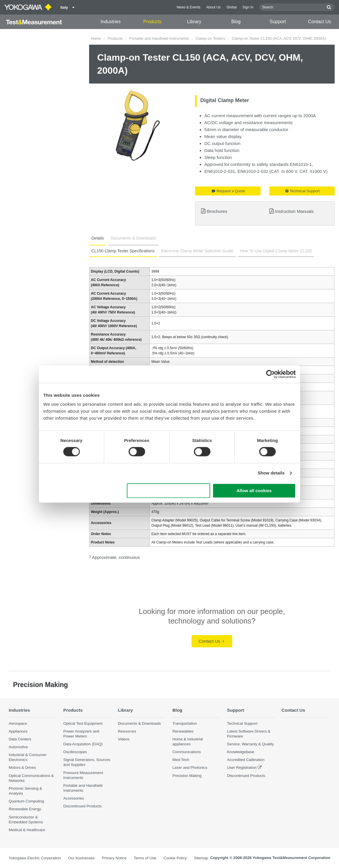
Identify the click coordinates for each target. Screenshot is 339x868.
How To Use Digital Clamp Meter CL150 (276, 251)
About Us (214, 7)
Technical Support (302, 191)
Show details (271, 473)
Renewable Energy (25, 809)
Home (96, 38)
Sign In (248, 7)
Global (231, 7)
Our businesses (82, 858)
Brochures (217, 211)
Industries (110, 22)
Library (194, 22)
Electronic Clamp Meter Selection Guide (197, 251)
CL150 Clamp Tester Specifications (123, 251)
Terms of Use (145, 858)
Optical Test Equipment (83, 723)
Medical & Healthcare (27, 830)
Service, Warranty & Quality (250, 744)
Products (152, 22)
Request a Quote (228, 191)
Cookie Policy (175, 858)
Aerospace (18, 723)
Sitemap (201, 858)
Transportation (185, 723)
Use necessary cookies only (169, 491)
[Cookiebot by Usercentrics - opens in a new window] (270, 374)
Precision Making (187, 776)
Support (278, 22)
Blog (236, 22)
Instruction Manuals (294, 211)
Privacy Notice (114, 858)
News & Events (189, 7)
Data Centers (20, 739)
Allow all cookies (254, 491)
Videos (124, 739)
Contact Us (319, 22)
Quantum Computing (26, 801)
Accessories (74, 798)
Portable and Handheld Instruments (159, 38)
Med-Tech (181, 760)
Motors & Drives (22, 768)
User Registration (242, 768)
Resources (127, 731)
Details (98, 238)
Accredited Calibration (246, 760)
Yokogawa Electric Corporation (35, 858)
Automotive (18, 747)
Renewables (183, 731)
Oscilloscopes (75, 752)
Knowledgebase (241, 752)
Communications (187, 752)
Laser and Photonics (190, 768)
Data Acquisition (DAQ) (83, 744)
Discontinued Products (82, 806)
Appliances (18, 731)
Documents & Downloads (133, 238)
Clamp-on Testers (210, 38)
